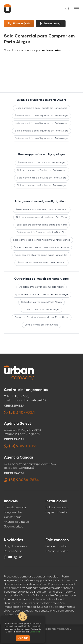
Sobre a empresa (57, 508)
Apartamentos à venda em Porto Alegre (42, 287)
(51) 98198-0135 (21, 446)
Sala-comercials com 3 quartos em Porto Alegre (41, 123)
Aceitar (23, 638)
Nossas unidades (57, 551)
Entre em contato (57, 546)
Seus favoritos (14, 527)
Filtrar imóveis (19, 24)
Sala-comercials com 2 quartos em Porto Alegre (41, 116)
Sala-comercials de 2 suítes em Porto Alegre (42, 170)
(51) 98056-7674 (21, 480)
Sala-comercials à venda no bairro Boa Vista (42, 225)
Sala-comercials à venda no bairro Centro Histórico (42, 240)
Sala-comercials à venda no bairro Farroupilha (41, 255)
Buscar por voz (51, 24)
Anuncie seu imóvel (17, 522)
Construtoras (13, 517)
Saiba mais (35, 632)
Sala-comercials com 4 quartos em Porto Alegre (41, 131)
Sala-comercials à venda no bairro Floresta (41, 263)
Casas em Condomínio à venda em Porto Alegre (42, 317)
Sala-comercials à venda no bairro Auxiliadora (42, 210)
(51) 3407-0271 (20, 413)
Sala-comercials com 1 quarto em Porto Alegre (42, 108)
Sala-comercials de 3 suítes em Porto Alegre (42, 178)
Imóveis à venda (15, 508)
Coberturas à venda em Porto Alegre (41, 302)
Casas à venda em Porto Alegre (41, 310)
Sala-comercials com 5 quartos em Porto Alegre (41, 138)
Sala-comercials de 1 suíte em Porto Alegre (41, 163)
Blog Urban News (15, 546)
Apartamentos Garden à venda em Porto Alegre (42, 295)
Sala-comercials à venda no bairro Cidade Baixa (41, 248)
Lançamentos (13, 512)
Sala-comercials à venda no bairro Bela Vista (42, 217)
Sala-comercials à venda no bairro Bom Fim (41, 232)
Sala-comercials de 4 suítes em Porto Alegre (42, 185)
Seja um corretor (57, 512)
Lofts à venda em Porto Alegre (42, 325)
